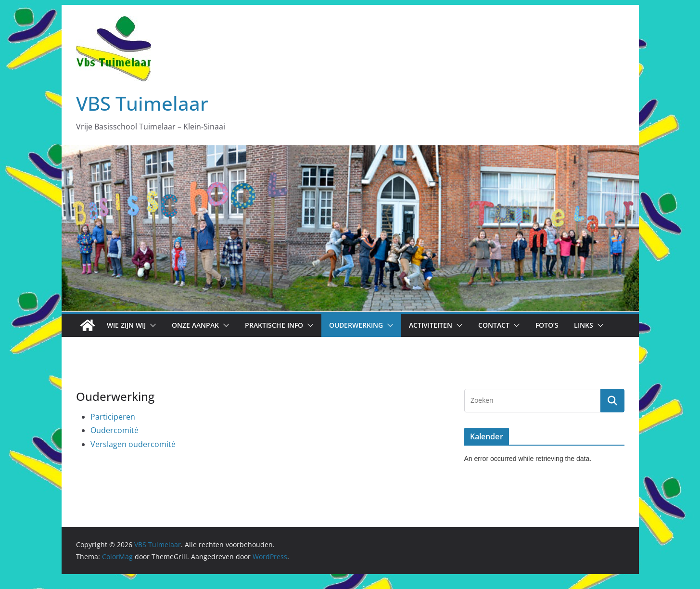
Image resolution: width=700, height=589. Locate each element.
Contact (494, 325)
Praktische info (274, 325)
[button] (151, 325)
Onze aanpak (195, 325)
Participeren (113, 417)
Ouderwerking (356, 325)
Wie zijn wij (126, 325)
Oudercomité (115, 430)
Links (584, 325)
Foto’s (547, 325)
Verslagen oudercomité (133, 444)
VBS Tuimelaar (142, 103)
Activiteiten (431, 325)
